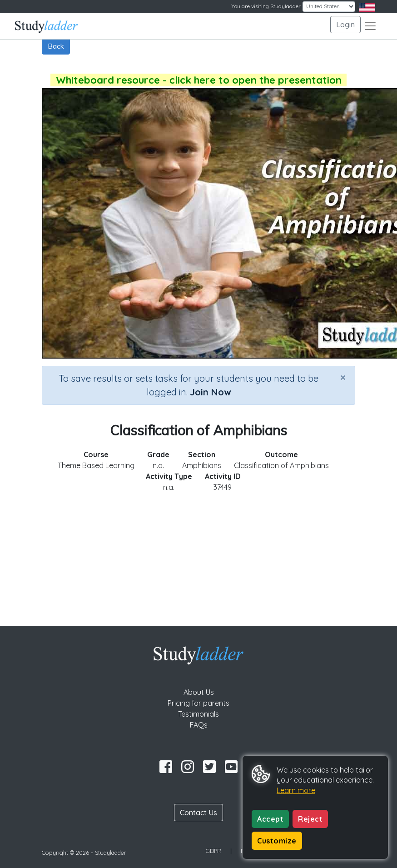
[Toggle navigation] (370, 26)
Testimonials (198, 714)
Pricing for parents (198, 703)
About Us (199, 692)
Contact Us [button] (198, 813)
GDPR (213, 851)
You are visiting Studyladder (266, 6)
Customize (277, 841)
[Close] (343, 377)
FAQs (199, 725)
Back (56, 46)
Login (345, 25)
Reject (310, 819)
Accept (270, 819)
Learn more (296, 790)
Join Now (210, 392)
